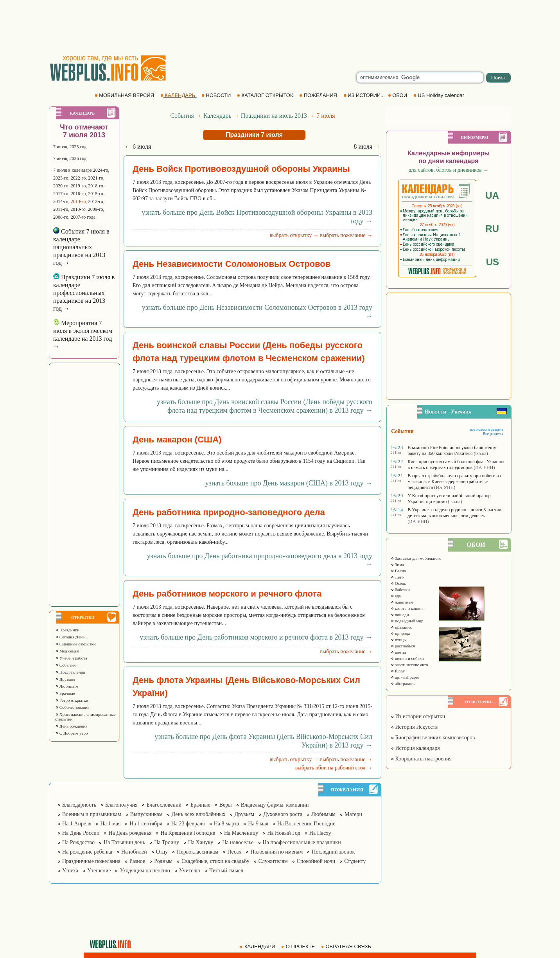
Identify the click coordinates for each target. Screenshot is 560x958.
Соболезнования (72, 707)
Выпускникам (146, 814)
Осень (398, 583)
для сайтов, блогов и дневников (449, 170)
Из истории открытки (418, 716)
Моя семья (67, 651)
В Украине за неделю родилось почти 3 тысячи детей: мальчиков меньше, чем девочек (454, 513)
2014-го (61, 201)
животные (402, 602)
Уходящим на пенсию (145, 871)
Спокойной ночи (316, 861)
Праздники (67, 630)
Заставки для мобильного (416, 558)
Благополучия (121, 805)
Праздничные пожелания (91, 861)
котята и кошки (407, 608)
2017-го (61, 194)
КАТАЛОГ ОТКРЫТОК (266, 95)
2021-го (96, 178)
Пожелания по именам (277, 852)
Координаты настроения (421, 759)
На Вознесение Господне (306, 824)
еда (396, 596)
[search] (420, 77)
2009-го (96, 209)
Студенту (355, 861)
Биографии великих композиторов (433, 738)
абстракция (403, 683)
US (493, 262)
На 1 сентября (146, 824)
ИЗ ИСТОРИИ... (365, 95)
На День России (81, 833)
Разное (137, 861)
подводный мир (407, 621)
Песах (234, 852)
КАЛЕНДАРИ (258, 946)
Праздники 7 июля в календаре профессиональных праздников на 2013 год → (84, 293)
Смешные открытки (75, 644)
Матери (353, 814)
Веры (226, 805)
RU (492, 229)
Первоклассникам (197, 852)
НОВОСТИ (217, 95)
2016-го (78, 194)
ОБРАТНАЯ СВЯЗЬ (347, 946)
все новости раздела (487, 429)
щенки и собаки (407, 658)
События (65, 665)
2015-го (96, 194)
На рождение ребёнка (87, 852)
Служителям (273, 861)
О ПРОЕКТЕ (299, 946)
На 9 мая (258, 824)
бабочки (400, 590)
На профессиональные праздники (302, 842)
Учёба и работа (71, 658)
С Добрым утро (71, 733)
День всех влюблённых (199, 814)
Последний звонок (333, 852)
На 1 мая (111, 824)
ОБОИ (398, 95)
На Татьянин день (124, 842)
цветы (398, 652)
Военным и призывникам (92, 814)
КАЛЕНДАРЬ (179, 95)
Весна (398, 571)
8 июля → (367, 146)
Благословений (164, 805)
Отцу (162, 852)
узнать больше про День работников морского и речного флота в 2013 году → (256, 637)
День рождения (71, 726)
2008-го (61, 217)
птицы (399, 640)
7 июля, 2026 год (70, 158)
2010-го (78, 209)
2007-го (78, 217)
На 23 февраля (188, 824)
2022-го (78, 178)
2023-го (61, 178)
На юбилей (134, 852)
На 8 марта (227, 824)
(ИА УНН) (484, 467)
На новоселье (238, 842)
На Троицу (167, 842)
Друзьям (65, 679)
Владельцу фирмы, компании (275, 805)
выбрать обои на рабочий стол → (334, 768)
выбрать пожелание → (346, 235)
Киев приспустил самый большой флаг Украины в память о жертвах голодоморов (456, 465)
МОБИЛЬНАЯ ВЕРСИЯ (125, 95)
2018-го (96, 186)
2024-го (101, 170)
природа (400, 633)
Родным (163, 861)
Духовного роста (283, 814)
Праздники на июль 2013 (274, 116)
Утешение (99, 871)
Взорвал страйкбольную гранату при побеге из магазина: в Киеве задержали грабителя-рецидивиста (454, 482)
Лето (397, 577)
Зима (397, 564)
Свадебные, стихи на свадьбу (215, 861)
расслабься (403, 646)
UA (492, 195)
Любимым (67, 686)
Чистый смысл (226, 871)
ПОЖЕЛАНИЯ (319, 95)
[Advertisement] (280, 27)
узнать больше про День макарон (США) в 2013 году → (289, 483)
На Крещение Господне (188, 833)
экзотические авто (409, 665)
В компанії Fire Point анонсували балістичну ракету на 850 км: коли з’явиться (452, 450)
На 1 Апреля (77, 824)
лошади (400, 615)
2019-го (78, 186)
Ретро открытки (72, 700)
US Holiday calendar (440, 95)
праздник (401, 627)
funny (398, 671)
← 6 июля (138, 146)
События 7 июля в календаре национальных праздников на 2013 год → (81, 247)
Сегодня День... (72, 637)
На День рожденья (130, 833)
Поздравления (70, 672)
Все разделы (493, 434)
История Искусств (414, 727)
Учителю (190, 871)
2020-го (61, 186)
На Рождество (78, 842)
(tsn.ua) (481, 453)
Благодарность (79, 805)
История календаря (415, 748)
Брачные (65, 693)
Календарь (217, 116)
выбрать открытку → (294, 235)
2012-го (96, 201)
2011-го (61, 209)
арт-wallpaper (405, 677)
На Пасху (320, 833)
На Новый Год (284, 833)
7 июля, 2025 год (70, 147)
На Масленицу (241, 833)
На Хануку (201, 842)
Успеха (70, 871)
